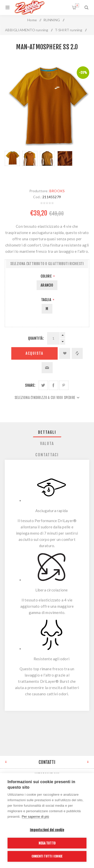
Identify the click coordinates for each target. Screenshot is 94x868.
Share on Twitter (43, 385)
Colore (46, 276)
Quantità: (36, 338)
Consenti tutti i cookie (47, 856)
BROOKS (57, 191)
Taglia (46, 300)
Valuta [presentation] (47, 444)
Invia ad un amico (47, 368)
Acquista (34, 353)
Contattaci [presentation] (47, 455)
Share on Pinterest (64, 385)
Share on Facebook (54, 385)
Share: (30, 385)
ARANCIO (47, 285)
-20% (83, 73)
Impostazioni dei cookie (47, 830)
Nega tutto (47, 843)
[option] (12, 165)
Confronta (77, 353)
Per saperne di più (35, 817)
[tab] (47, 432)
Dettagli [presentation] (47, 432)
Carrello (77, 5)
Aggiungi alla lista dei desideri (65, 353)
